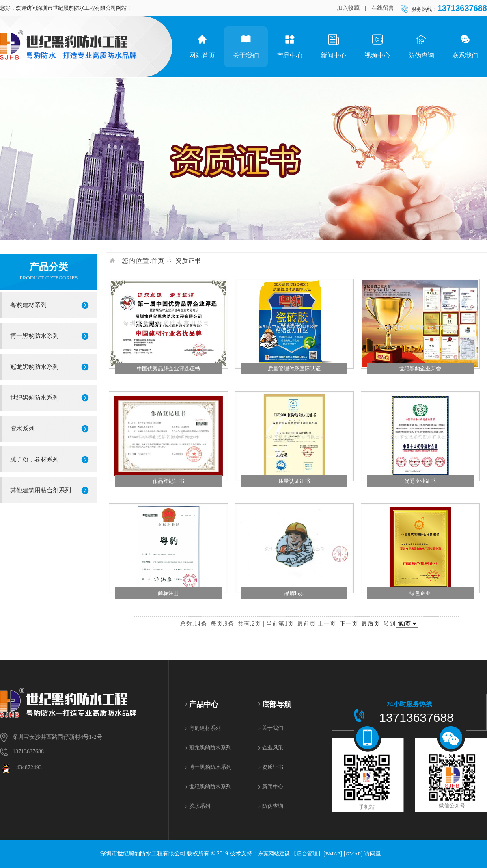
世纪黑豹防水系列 (34, 398)
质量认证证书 (294, 481)
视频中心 (377, 46)
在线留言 (383, 8)
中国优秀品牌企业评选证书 (168, 369)
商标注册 (168, 593)
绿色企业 (420, 593)
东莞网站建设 (274, 854)
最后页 (371, 624)
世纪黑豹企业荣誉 (420, 369)
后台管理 (307, 854)
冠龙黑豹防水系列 (34, 367)
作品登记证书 (168, 481)
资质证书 (188, 261)
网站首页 (202, 46)
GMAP (353, 854)
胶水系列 (22, 429)
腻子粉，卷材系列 (34, 459)
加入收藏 (348, 8)
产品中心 (290, 46)
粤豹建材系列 (28, 305)
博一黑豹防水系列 (34, 336)
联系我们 (465, 46)
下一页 (349, 624)
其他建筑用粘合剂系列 (41, 490)
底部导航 (277, 704)
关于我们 (246, 46)
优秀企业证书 (420, 481)
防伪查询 (421, 46)
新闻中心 (334, 46)
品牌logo (294, 593)
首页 (158, 261)
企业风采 (273, 748)
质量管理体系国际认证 (294, 369)
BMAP (333, 854)
